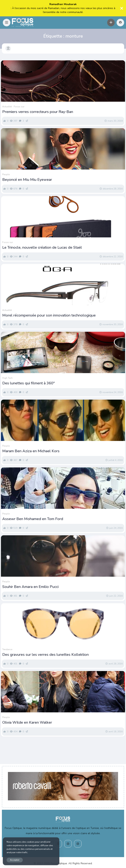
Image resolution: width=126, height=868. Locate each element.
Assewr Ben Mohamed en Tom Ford (33, 519)
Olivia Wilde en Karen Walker (27, 723)
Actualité (7, 107)
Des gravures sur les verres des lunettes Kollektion (45, 655)
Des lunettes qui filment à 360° (29, 383)
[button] (7, 23)
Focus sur (19, 107)
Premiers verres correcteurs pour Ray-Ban (38, 112)
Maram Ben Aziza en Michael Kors (31, 451)
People (6, 174)
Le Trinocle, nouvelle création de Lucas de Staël (42, 248)
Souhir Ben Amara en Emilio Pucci (30, 587)
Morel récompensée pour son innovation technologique (49, 315)
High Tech (7, 378)
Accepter (15, 860)
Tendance (7, 649)
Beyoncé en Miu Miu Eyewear (27, 180)
